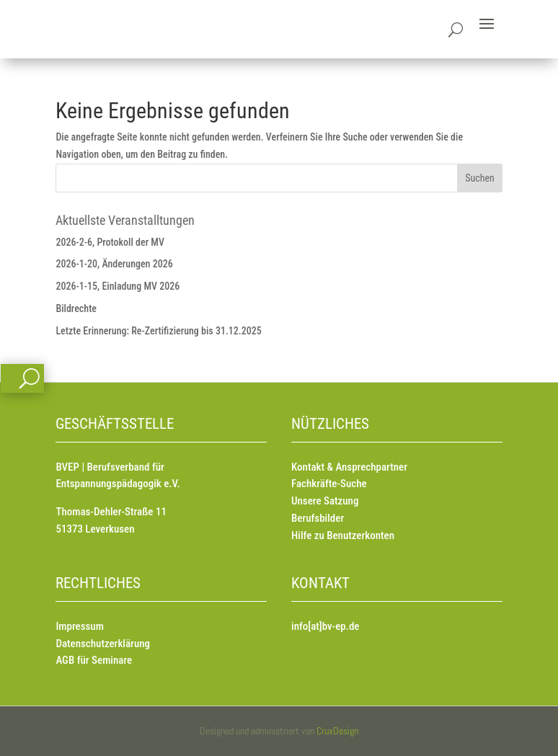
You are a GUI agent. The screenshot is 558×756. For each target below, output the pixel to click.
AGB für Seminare (94, 660)
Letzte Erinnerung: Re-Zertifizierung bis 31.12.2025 (158, 331)
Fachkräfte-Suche (329, 484)
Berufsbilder (318, 518)
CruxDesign (337, 731)
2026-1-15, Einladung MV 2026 (118, 286)
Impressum (79, 626)
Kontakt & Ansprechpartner (349, 467)
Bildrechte (76, 308)
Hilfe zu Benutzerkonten (343, 535)
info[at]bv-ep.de (325, 626)
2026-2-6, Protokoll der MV (110, 242)
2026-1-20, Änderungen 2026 (114, 264)
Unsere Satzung (325, 501)
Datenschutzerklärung (103, 644)
